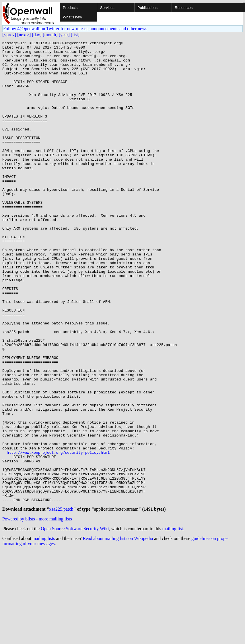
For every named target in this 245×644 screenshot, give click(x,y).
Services (107, 8)
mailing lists (44, 631)
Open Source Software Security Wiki (75, 622)
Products (70, 8)
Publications (147, 8)
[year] (64, 35)
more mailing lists (55, 612)
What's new (72, 17)
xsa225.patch (61, 602)
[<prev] (9, 35)
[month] (50, 35)
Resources (184, 8)
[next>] (24, 35)
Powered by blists (19, 612)
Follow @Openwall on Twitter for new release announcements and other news (75, 29)
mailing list (173, 622)
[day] (37, 35)
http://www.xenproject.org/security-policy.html (58, 535)
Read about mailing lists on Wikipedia (118, 631)
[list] (75, 35)
